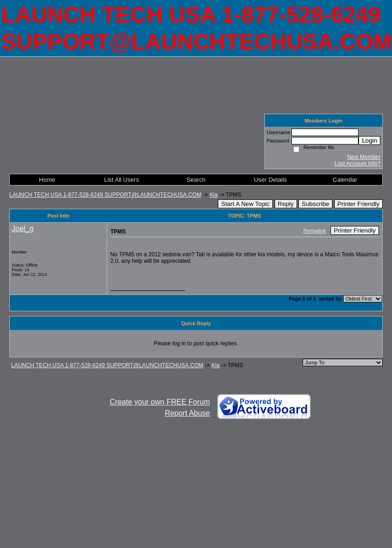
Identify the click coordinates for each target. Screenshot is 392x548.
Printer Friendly (358, 204)
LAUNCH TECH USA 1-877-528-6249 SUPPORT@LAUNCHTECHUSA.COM (105, 195)
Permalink (315, 231)
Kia (213, 195)
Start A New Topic (245, 204)
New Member (364, 157)
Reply (286, 204)
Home (47, 180)
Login (369, 140)
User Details (271, 180)
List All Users (121, 180)
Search (196, 180)
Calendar (345, 180)
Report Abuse (187, 413)
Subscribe (315, 204)
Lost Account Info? (357, 164)
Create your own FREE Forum (160, 402)
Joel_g (23, 229)
